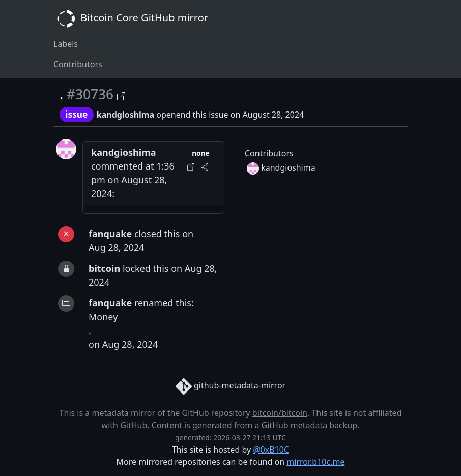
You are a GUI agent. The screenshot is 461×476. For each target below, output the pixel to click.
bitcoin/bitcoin (280, 413)
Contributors (78, 64)
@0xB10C (271, 450)
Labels (66, 44)
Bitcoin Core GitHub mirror (131, 19)
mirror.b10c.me (315, 462)
